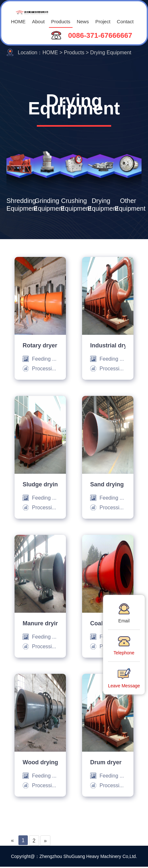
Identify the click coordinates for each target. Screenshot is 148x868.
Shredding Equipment (20, 204)
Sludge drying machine (40, 484)
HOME (18, 21)
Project (103, 21)
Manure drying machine (40, 623)
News (83, 21)
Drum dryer (106, 762)
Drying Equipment (101, 204)
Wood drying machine (40, 762)
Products (61, 21)
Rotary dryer (40, 345)
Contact (125, 21)
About (38, 21)
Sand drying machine (108, 484)
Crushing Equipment (74, 204)
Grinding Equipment (47, 204)
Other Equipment (128, 204)
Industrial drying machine (108, 345)
